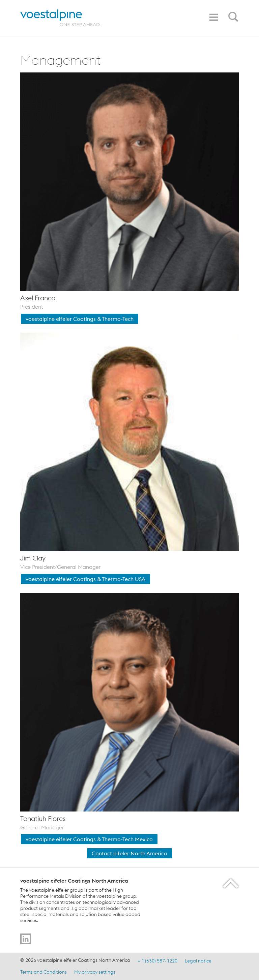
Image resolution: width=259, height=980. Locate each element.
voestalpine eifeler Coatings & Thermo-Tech (80, 319)
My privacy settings (95, 972)
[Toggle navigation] (213, 17)
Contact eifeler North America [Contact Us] (129, 853)
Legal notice (198, 961)
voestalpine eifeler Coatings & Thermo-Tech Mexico (89, 839)
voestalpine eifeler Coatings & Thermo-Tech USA (85, 579)
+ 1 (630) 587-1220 (157, 961)
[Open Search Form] (232, 19)
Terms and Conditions (44, 972)
